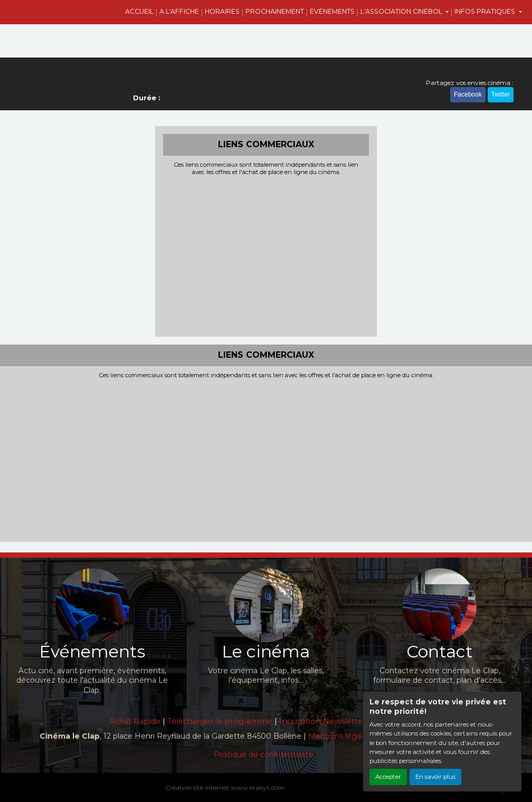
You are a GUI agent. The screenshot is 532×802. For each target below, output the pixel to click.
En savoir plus (435, 777)
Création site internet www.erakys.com (225, 787)
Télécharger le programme (220, 721)
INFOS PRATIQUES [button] (486, 11)
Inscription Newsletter (322, 721)
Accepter (388, 777)
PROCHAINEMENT (275, 11)
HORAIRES (222, 11)
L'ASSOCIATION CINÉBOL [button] (402, 11)
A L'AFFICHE (179, 11)
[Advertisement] (266, 255)
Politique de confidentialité (263, 755)
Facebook (468, 94)
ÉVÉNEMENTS (332, 11)
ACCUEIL (139, 11)
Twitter (501, 94)
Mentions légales (340, 736)
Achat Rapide (135, 721)
